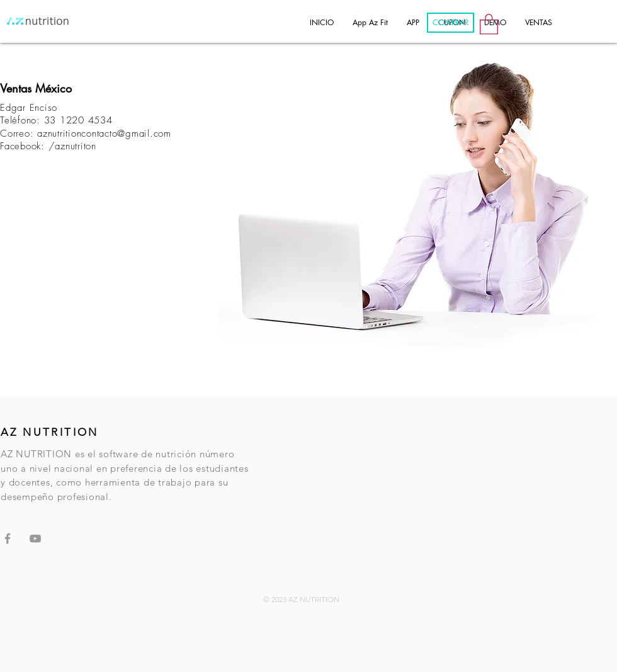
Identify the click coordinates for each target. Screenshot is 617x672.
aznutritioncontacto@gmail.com (104, 134)
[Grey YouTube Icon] (35, 538)
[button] (489, 24)
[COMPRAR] (450, 23)
